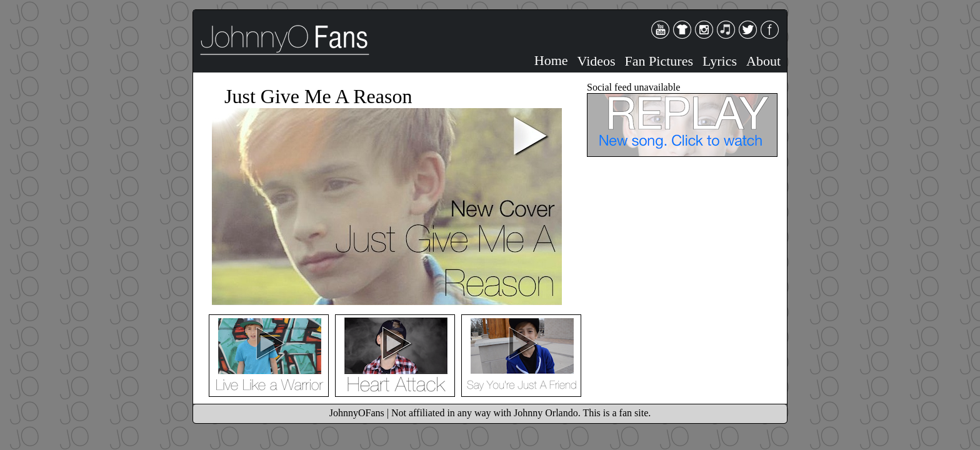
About (763, 61)
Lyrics (720, 61)
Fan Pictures (659, 61)
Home (551, 60)
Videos (597, 61)
